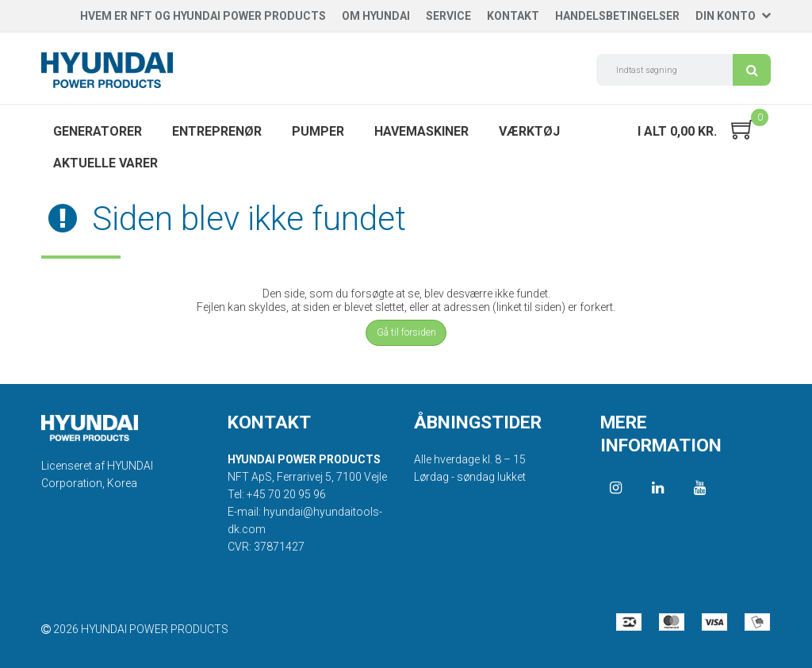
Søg (752, 70)
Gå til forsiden (406, 332)
